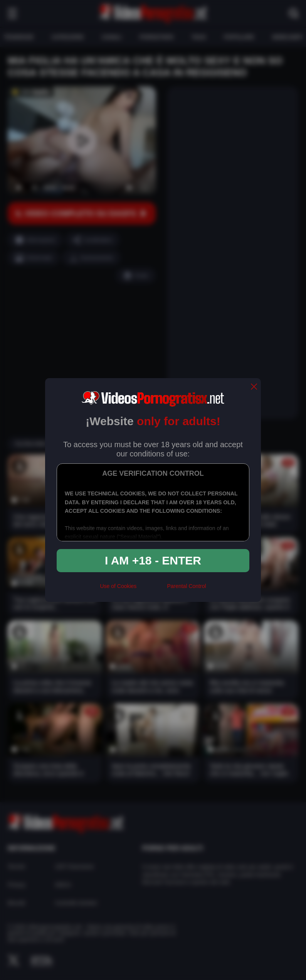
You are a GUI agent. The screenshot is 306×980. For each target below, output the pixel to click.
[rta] (152, 590)
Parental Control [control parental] (186, 586)
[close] (254, 387)
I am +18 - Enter (153, 560)
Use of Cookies (118, 586)
